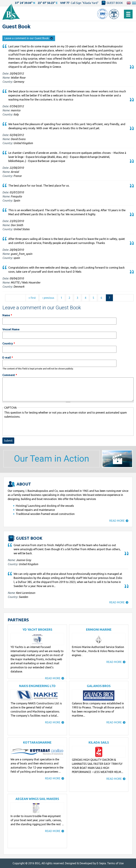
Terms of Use (115, 863)
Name (7, 315)
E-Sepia (101, 863)
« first (32, 298)
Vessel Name (11, 329)
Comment (10, 375)
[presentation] (30, 427)
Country (9, 343)
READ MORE (117, 521)
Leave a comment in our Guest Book (29, 38)
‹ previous (48, 298)
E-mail (8, 358)
